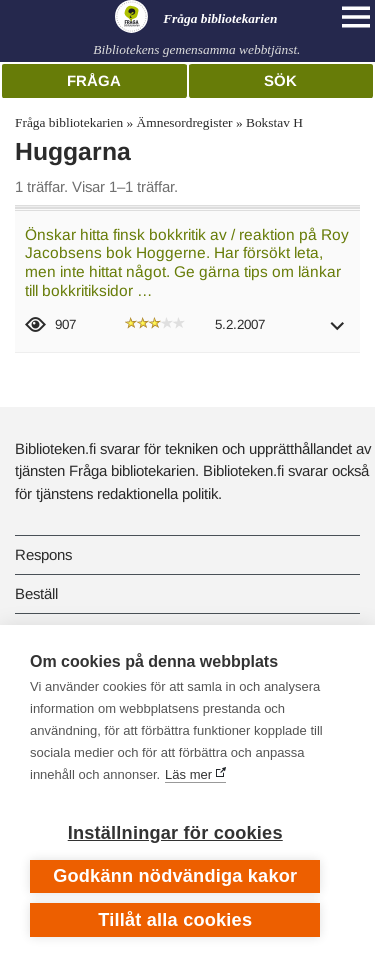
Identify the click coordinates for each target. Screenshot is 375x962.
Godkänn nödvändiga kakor (175, 876)
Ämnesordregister (185, 122)
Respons (43, 554)
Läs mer (188, 774)
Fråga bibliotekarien (69, 122)
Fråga (94, 80)
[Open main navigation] (356, 17)
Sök (280, 80)
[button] (338, 332)
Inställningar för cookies (175, 833)
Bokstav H (274, 122)
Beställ (36, 593)
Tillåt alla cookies (175, 920)
